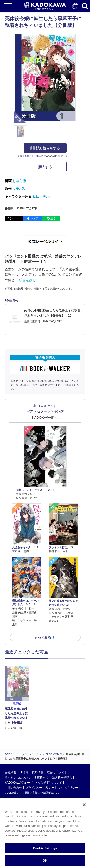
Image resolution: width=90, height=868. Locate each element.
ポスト (16, 218)
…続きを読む (26, 280)
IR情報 (24, 773)
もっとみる (43, 637)
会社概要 (11, 773)
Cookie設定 (12, 793)
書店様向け (41, 778)
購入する (45, 167)
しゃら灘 (19, 181)
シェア (34, 218)
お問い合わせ (13, 788)
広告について (55, 773)
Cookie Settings (45, 848)
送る (53, 218)
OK (45, 860)
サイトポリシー (68, 788)
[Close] (84, 805)
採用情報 (38, 773)
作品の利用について (49, 783)
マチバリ (19, 189)
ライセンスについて (18, 778)
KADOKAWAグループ (19, 783)
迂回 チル (41, 196)
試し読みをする (45, 148)
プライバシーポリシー (40, 788)
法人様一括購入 (62, 778)
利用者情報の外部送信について (43, 793)
